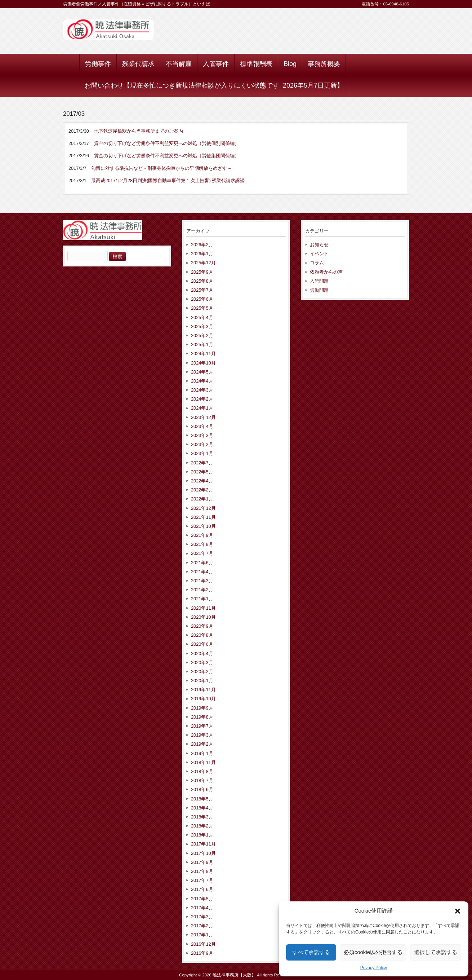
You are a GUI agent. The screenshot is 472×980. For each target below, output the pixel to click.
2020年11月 (203, 608)
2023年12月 (203, 417)
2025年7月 (202, 290)
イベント (319, 254)
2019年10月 (203, 699)
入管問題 (319, 281)
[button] (458, 911)
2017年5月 (202, 899)
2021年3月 (202, 581)
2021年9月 (202, 535)
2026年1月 (202, 254)
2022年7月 (202, 463)
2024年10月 (203, 363)
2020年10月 (203, 617)
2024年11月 (203, 354)
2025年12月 (203, 263)
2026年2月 (202, 245)
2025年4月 (202, 317)
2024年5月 (202, 372)
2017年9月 (202, 862)
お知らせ (319, 245)
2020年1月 (202, 681)
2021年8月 (202, 544)
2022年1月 (202, 499)
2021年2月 (202, 590)
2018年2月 (202, 826)
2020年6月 (202, 644)
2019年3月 (202, 735)
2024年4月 (202, 381)
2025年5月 (202, 308)
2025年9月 (202, 272)
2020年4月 (202, 654)
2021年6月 (202, 563)
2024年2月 (202, 399)
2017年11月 (203, 844)
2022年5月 (202, 472)
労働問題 (319, 290)
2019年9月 (202, 708)
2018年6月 (202, 789)
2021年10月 (203, 526)
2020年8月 (202, 635)
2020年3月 (202, 663)
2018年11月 (203, 762)
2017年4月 (202, 908)
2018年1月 (202, 835)
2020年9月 (202, 626)
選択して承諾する (436, 952)
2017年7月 (202, 880)
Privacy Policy (374, 968)
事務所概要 (324, 64)
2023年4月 (202, 426)
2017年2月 (202, 926)
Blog (290, 64)
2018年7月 (202, 780)
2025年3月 (202, 326)
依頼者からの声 (326, 272)
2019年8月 (202, 717)
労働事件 (98, 64)
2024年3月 (202, 390)
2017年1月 (202, 935)
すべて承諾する (311, 952)
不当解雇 (179, 64)
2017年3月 (202, 917)
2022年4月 (202, 481)
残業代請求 (138, 64)
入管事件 (216, 64)
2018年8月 (202, 771)
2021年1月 (202, 599)
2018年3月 (202, 817)
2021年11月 (203, 517)
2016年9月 (202, 953)
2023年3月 (202, 435)
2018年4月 (202, 808)
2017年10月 (203, 853)
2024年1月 (202, 408)
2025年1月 (202, 345)
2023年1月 (202, 453)
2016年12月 (203, 944)
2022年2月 (202, 490)
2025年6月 (202, 299)
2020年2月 (202, 672)
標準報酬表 (256, 64)
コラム (317, 263)
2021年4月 (202, 572)
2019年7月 (202, 726)
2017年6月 (202, 889)
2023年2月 (202, 444)
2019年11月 (203, 690)
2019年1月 (202, 753)
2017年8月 (202, 871)
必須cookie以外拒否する (373, 952)
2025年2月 (202, 336)
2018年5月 (202, 799)
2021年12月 (203, 508)
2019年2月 (202, 744)
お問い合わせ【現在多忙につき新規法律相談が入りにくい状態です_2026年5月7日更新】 (214, 85)
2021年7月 (202, 553)
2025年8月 (202, 281)
